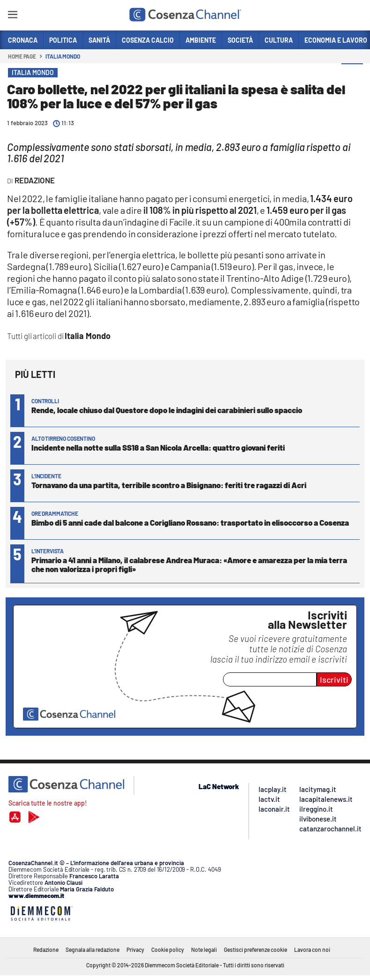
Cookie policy (168, 950)
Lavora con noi (312, 950)
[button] (352, 75)
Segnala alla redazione (92, 950)
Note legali (204, 950)
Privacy (135, 950)
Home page (22, 56)
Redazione (46, 950)
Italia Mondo (63, 56)
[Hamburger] (12, 16)
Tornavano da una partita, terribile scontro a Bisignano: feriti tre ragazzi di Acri (169, 485)
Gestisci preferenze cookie (255, 950)
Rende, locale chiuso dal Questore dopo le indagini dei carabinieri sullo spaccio (167, 410)
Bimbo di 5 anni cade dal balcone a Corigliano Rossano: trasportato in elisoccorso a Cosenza (190, 522)
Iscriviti (334, 679)
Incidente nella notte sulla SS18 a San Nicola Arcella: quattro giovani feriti (158, 447)
